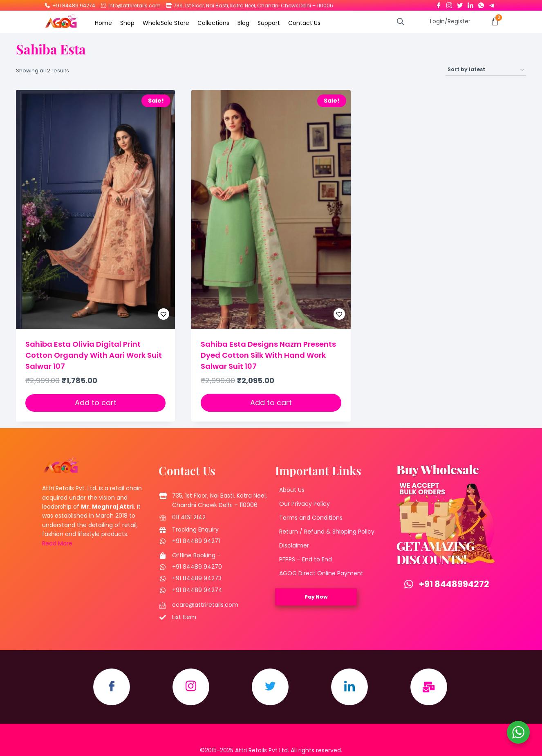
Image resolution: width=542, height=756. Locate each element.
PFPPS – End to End (306, 559)
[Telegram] (492, 4)
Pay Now (316, 597)
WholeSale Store (166, 23)
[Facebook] (439, 4)
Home (103, 23)
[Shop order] (486, 70)
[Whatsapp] (481, 4)
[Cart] (495, 21)
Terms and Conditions (311, 518)
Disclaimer (294, 545)
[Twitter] (460, 4)
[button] (143, 314)
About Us (292, 490)
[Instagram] (449, 4)
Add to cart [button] (96, 403)
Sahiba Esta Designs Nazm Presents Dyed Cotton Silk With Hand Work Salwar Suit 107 (268, 355)
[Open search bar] (401, 21)
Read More (57, 543)
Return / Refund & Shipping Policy (327, 532)
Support (269, 23)
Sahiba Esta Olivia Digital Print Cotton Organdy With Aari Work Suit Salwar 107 (94, 355)
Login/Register (450, 21)
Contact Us (304, 23)
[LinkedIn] (470, 4)
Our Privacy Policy (305, 504)
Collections (213, 23)
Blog (243, 23)
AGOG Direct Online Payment (321, 573)
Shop (127, 23)
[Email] (429, 687)
